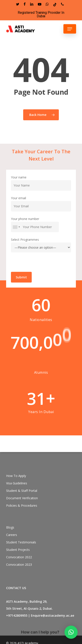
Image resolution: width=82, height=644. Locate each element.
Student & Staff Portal (22, 491)
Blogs (10, 527)
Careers (12, 535)
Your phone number (41, 232)
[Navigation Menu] (70, 29)
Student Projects (18, 550)
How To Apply (16, 476)
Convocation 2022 (19, 557)
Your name (41, 190)
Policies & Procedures (22, 505)
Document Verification (22, 498)
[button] (71, 632)
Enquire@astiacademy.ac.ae (52, 615)
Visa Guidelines (17, 483)
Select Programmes (41, 252)
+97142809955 (17, 615)
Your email (41, 211)
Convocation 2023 (19, 565)
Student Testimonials (21, 542)
